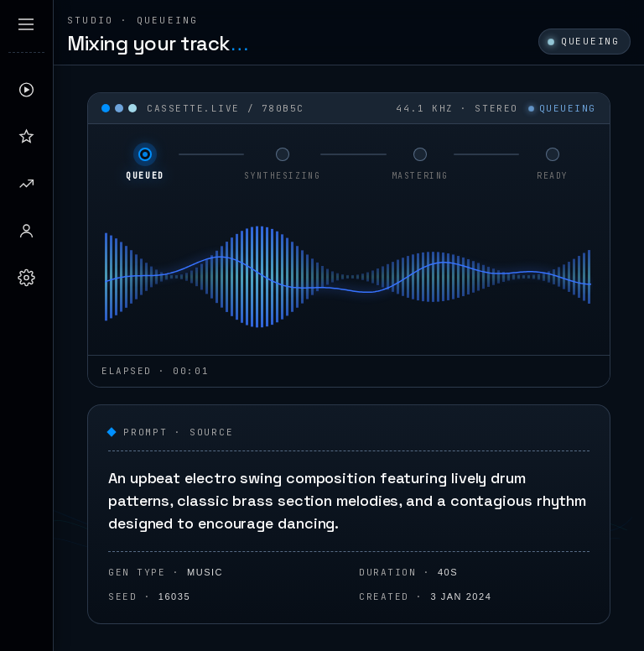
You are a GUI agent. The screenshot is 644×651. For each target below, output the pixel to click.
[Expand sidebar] (26, 24)
